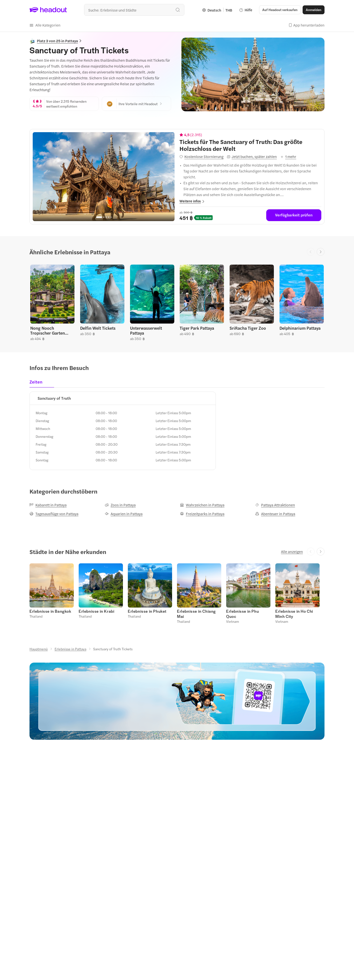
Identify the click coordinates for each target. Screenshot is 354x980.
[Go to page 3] (106, 217)
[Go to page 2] (104, 217)
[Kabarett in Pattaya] (48, 505)
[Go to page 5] (111, 217)
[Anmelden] (314, 10)
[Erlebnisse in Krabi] (96, 611)
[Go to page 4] (109, 217)
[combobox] (134, 10)
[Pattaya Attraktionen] (275, 505)
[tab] (37, 383)
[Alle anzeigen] (292, 552)
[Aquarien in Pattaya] (124, 514)
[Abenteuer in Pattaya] (275, 514)
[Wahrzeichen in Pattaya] (202, 505)
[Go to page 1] (99, 217)
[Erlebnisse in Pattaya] (70, 649)
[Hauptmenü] (39, 649)
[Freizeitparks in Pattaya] (202, 514)
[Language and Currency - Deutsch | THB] (217, 10)
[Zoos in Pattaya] (120, 505)
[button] (280, 10)
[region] (104, 177)
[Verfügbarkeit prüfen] (294, 215)
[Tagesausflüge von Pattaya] (54, 514)
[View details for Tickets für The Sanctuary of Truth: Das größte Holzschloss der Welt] (250, 145)
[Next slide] (321, 252)
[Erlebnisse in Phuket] (147, 611)
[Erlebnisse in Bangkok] (50, 611)
